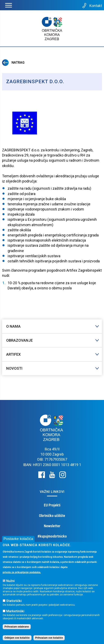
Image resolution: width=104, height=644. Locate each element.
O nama (13, 326)
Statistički (14, 602)
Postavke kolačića (18, 540)
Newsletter (52, 526)
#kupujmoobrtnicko (52, 536)
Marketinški (15, 613)
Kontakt (92, 6)
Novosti (14, 368)
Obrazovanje (19, 340)
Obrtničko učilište (52, 516)
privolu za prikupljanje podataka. (22, 574)
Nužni (10, 583)
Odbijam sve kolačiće (17, 639)
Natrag (13, 63)
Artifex (13, 354)
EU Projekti (52, 505)
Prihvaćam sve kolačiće (49, 639)
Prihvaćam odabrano (17, 628)
